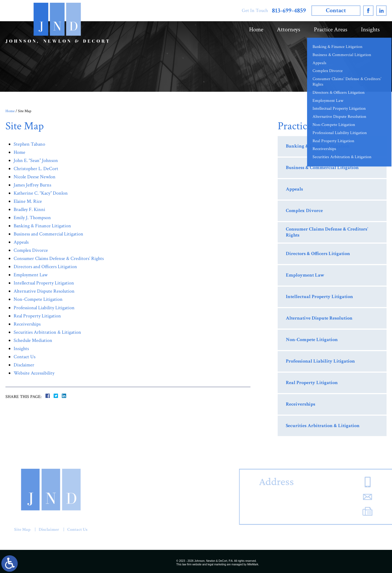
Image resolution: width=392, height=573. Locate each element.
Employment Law (31, 275)
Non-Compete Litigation (38, 299)
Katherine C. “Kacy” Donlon (41, 193)
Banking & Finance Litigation (42, 226)
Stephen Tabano (29, 144)
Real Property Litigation (37, 316)
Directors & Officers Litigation (318, 254)
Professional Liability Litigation (44, 308)
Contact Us (24, 357)
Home (256, 30)
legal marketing (217, 564)
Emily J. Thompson (32, 218)
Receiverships (27, 324)
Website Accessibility (34, 373)
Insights (370, 30)
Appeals (21, 242)
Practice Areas (331, 30)
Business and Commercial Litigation (48, 234)
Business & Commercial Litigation (322, 168)
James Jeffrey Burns (32, 185)
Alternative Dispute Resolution (44, 291)
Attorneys (289, 30)
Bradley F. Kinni (29, 209)
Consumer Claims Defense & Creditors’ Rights (59, 258)
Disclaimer (24, 365)
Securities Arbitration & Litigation (47, 332)
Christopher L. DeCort (36, 169)
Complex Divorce (31, 250)
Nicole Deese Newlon (35, 177)
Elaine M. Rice (28, 201)
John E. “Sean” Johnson (36, 160)
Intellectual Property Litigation (44, 283)
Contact (336, 10)
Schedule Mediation (33, 340)
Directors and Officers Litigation (45, 267)
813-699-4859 (289, 11)
